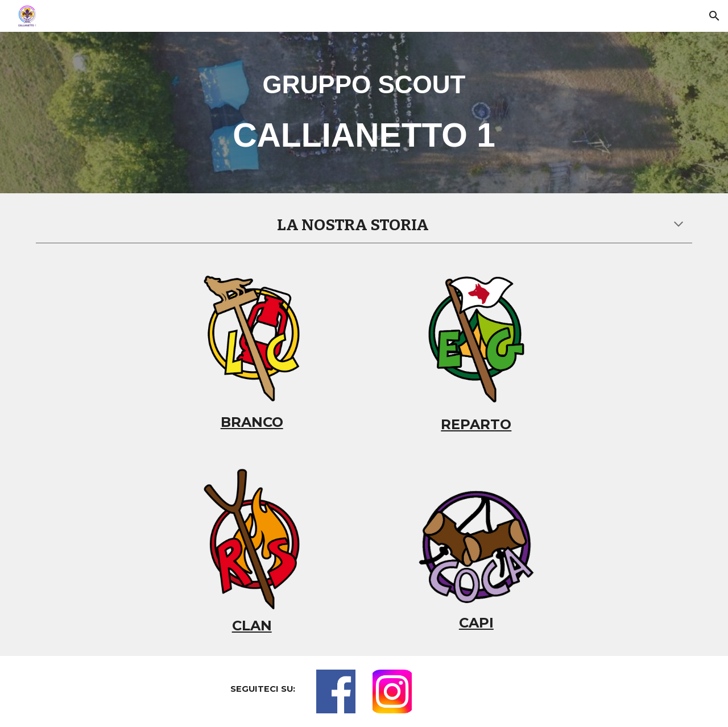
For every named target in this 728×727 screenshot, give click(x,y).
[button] (714, 16)
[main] (364, 112)
